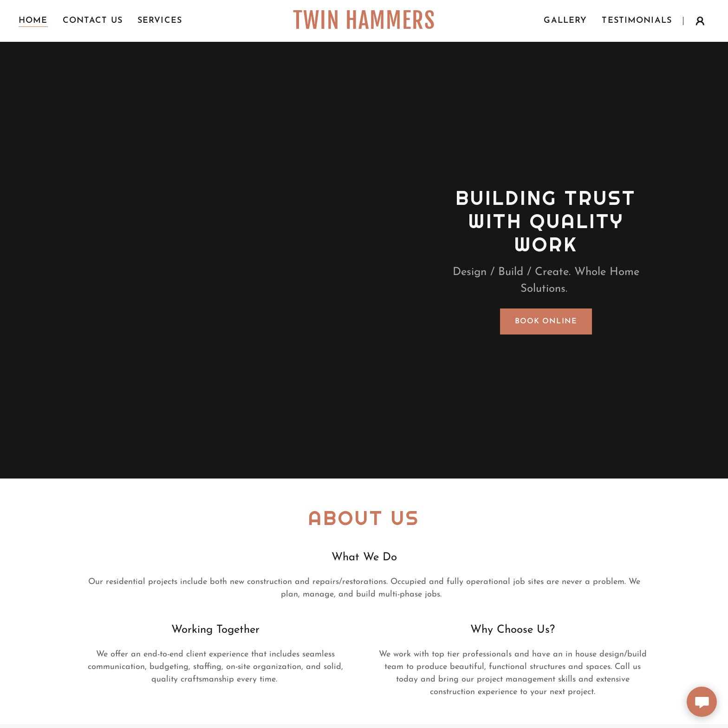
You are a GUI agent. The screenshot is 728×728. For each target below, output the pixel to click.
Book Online (546, 321)
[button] (700, 21)
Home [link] (33, 21)
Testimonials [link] (637, 21)
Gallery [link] (565, 21)
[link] (364, 27)
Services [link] (160, 21)
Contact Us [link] (93, 21)
